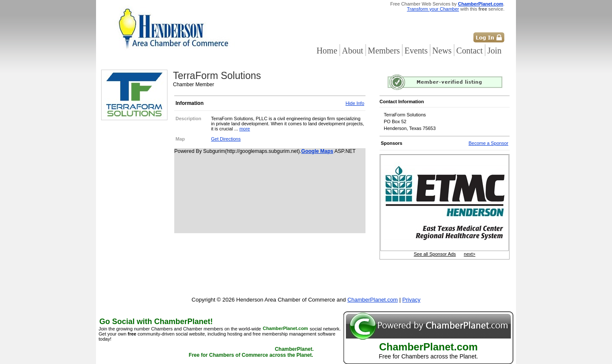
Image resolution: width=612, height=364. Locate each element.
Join (494, 51)
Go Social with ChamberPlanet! (156, 322)
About (352, 51)
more (245, 129)
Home (327, 51)
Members (384, 51)
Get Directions (226, 139)
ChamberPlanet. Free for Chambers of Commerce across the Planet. (251, 353)
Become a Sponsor (488, 143)
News (442, 51)
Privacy (412, 300)
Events (416, 51)
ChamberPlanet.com (481, 4)
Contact (470, 51)
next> (469, 254)
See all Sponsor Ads (435, 254)
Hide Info (355, 103)
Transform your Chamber (433, 9)
